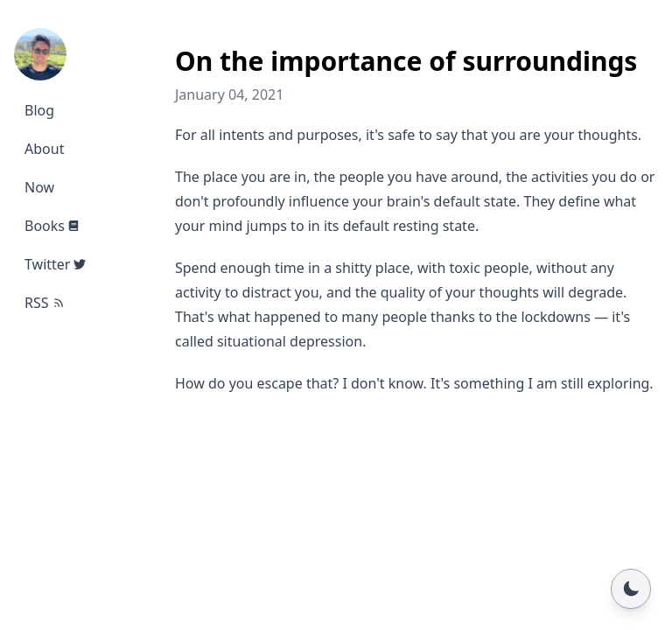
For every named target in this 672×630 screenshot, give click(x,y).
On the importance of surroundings (406, 61)
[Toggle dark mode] (631, 589)
